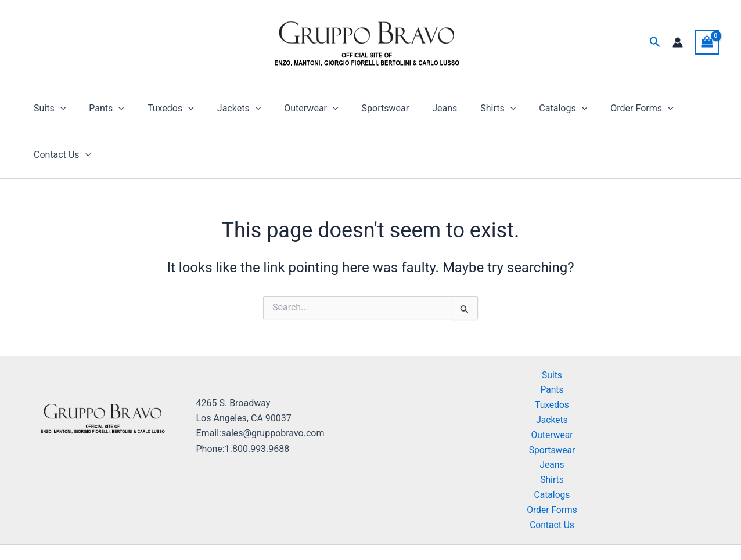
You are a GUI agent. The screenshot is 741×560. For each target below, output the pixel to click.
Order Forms (600, 109)
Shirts (465, 109)
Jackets (225, 109)
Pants (102, 109)
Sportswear (362, 108)
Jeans (417, 108)
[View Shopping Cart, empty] (707, 42)
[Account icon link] (678, 42)
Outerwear (292, 109)
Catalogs (526, 109)
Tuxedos (161, 109)
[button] (655, 42)
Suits (50, 109)
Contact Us (679, 109)
